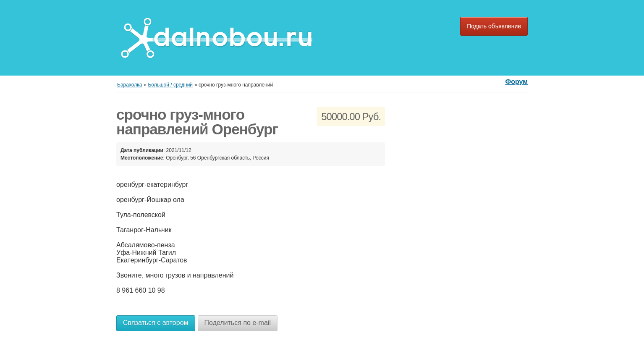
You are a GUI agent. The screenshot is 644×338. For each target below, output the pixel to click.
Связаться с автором (156, 323)
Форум (516, 82)
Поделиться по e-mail (238, 323)
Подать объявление (494, 26)
